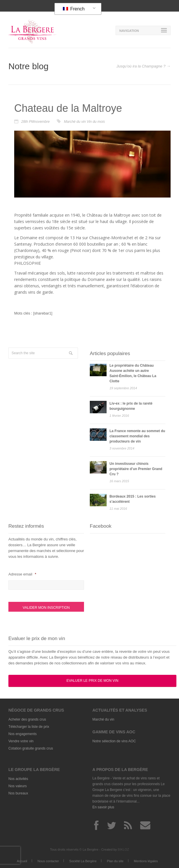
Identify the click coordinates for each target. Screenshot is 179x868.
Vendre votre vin (21, 741)
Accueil (22, 861)
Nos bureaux (18, 793)
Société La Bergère (83, 861)
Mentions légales (146, 861)
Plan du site (115, 861)
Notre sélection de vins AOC (114, 741)
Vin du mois (96, 122)
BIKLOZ (123, 849)
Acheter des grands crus (27, 719)
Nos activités (18, 779)
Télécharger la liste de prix (29, 727)
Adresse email (22, 574)
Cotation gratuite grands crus (31, 748)
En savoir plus (103, 807)
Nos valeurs (18, 786)
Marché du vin (75, 122)
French (74, 9)
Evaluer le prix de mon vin (92, 681)
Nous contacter (48, 861)
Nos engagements (22, 734)
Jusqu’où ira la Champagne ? (141, 66)
